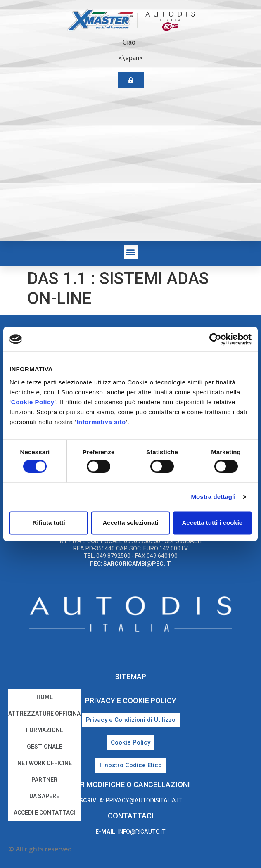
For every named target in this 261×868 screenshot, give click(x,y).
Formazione (45, 730)
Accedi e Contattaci (44, 813)
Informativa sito (101, 422)
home (45, 697)
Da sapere (44, 796)
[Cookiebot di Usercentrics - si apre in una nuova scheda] (215, 339)
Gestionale (45, 747)
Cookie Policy (33, 402)
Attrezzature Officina (44, 714)
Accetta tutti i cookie (212, 523)
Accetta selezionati (130, 523)
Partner (44, 780)
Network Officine (45, 763)
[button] (131, 252)
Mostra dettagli (213, 497)
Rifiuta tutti (49, 523)
